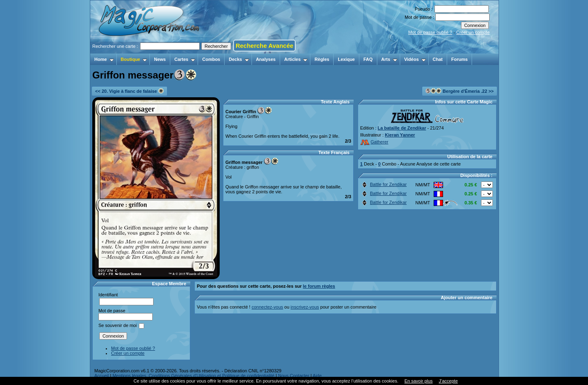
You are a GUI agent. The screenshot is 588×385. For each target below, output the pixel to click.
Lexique (346, 59)
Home (104, 59)
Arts (389, 59)
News (160, 59)
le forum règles (319, 286)
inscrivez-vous (305, 307)
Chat (438, 59)
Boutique (134, 59)
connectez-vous (267, 307)
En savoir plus (418, 381)
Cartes (185, 59)
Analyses (266, 59)
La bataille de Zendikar (402, 128)
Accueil (101, 376)
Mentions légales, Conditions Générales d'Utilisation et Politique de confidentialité (193, 376)
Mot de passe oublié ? (430, 32)
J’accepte (448, 381)
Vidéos (415, 59)
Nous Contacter (294, 376)
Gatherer (374, 142)
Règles (322, 59)
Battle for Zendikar (384, 184)
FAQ (368, 59)
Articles (296, 59)
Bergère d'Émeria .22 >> (460, 91)
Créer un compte (473, 32)
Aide (317, 376)
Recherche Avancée (264, 46)
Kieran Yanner (400, 135)
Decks (239, 59)
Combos (211, 59)
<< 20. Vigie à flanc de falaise (129, 91)
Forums (459, 59)
